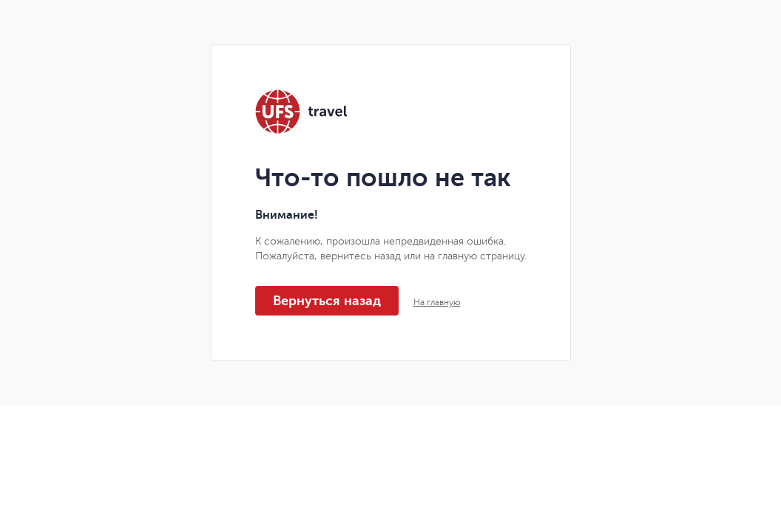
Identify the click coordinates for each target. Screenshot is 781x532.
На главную (437, 302)
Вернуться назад (327, 301)
